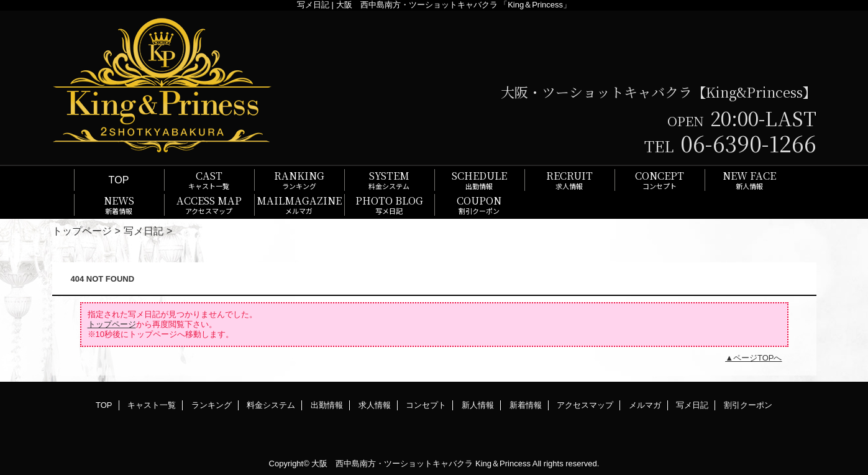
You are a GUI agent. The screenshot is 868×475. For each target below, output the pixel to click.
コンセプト (426, 405)
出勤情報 (327, 405)
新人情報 (478, 405)
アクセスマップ (585, 405)
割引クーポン (748, 405)
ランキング (212, 405)
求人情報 (375, 405)
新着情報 (526, 405)
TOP (119, 180)
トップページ (82, 231)
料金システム (271, 405)
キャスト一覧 (152, 405)
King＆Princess (503, 463)
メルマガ (645, 405)
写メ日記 (144, 231)
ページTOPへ (758, 358)
